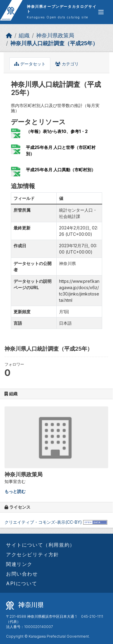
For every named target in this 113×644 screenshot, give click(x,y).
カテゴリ (67, 64)
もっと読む (15, 491)
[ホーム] (9, 35)
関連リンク (19, 564)
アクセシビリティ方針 (33, 554)
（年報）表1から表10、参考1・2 (57, 131)
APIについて (22, 583)
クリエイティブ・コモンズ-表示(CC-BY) (43, 522)
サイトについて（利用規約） (41, 545)
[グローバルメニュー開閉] (101, 12)
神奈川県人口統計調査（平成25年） (54, 43)
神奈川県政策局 (55, 35)
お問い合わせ (22, 574)
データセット (30, 64)
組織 (24, 35)
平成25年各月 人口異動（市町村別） (61, 170)
